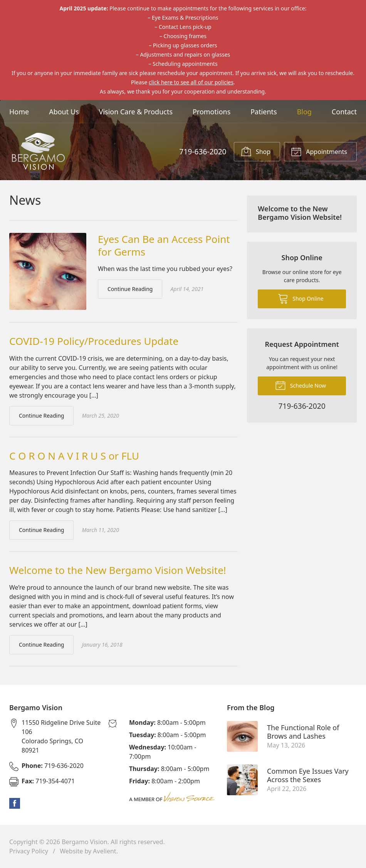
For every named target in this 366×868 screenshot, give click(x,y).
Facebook (15, 803)
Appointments (319, 151)
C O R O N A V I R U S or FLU (74, 456)
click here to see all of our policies (191, 82)
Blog (304, 112)
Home (19, 112)
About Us (64, 112)
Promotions (212, 112)
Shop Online (301, 298)
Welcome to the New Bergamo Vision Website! (118, 570)
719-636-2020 (203, 151)
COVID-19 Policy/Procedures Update (94, 341)
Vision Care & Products (136, 112)
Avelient (104, 851)
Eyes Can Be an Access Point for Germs (164, 245)
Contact (344, 112)
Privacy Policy (29, 851)
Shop (256, 151)
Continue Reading (130, 289)
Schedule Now (301, 385)
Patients (264, 112)
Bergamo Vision (85, 842)
